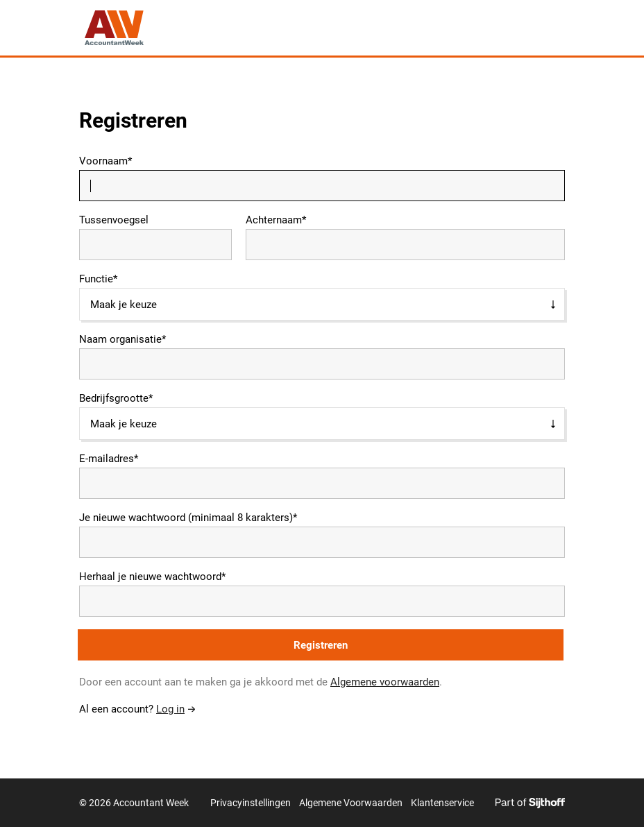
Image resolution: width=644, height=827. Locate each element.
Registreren (321, 645)
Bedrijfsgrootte (114, 399)
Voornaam (103, 161)
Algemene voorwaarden (385, 682)
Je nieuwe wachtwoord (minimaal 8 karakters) (186, 518)
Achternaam (274, 220)
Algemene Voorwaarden (351, 803)
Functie (96, 279)
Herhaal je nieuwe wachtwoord (150, 577)
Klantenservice (442, 803)
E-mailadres (107, 459)
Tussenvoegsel (114, 220)
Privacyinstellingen (251, 803)
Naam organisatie (120, 340)
